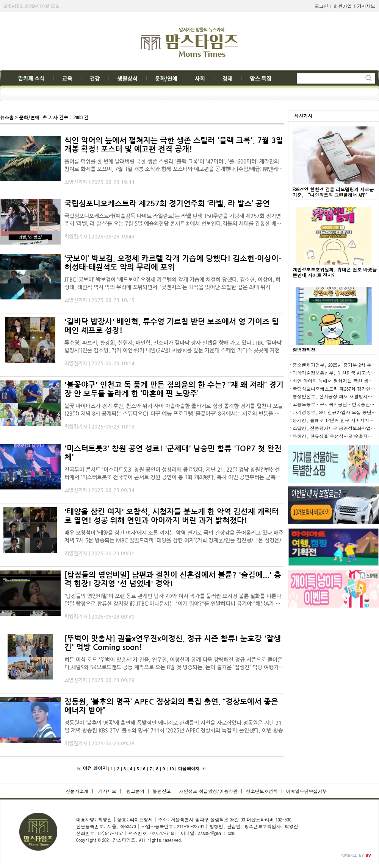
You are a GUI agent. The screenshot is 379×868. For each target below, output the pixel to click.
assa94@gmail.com (216, 833)
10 (171, 769)
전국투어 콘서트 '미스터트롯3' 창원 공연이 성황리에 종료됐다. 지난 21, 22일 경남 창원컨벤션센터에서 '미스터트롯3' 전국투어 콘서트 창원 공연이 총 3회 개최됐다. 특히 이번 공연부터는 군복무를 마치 (172, 474)
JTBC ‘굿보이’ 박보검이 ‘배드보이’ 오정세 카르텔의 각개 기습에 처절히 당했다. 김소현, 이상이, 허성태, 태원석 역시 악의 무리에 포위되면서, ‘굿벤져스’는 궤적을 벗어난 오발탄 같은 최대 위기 (172, 283)
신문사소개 (77, 791)
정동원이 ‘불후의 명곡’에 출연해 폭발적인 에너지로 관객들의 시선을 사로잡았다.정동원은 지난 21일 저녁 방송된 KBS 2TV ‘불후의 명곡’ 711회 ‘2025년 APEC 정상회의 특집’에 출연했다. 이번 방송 (174, 726)
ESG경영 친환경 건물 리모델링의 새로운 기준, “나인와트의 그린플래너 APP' (333, 192)
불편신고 (162, 791)
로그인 (321, 6)
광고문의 (135, 791)
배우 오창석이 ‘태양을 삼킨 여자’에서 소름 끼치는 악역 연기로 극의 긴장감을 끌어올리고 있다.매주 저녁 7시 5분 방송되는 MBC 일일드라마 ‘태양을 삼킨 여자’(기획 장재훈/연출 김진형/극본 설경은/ (174, 536)
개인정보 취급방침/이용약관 (208, 791)
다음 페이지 (189, 768)
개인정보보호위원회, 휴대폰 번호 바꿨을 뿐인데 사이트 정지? (335, 272)
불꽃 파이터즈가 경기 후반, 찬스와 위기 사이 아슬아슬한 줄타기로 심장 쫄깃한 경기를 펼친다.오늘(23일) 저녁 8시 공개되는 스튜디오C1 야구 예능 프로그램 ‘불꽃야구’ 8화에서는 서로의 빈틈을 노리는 (174, 410)
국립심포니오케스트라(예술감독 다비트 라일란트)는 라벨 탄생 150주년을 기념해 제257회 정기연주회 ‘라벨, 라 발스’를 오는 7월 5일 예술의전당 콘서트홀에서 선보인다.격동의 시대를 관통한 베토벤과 (173, 220)
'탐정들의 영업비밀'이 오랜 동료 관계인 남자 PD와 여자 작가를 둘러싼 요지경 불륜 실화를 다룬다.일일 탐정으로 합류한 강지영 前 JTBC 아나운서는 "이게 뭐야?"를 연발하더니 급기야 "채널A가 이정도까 (174, 600)
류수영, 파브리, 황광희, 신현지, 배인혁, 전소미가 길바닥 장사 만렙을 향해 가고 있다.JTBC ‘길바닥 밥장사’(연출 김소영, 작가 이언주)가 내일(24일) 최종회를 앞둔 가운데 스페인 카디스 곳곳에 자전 (173, 346)
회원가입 (343, 6)
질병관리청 (304, 350)
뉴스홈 (7, 117)
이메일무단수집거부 (307, 791)
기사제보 (366, 6)
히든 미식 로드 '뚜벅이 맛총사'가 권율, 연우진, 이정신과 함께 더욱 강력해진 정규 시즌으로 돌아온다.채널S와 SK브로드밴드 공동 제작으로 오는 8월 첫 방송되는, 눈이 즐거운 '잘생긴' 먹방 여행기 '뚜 (173, 664)
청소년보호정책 (262, 791)
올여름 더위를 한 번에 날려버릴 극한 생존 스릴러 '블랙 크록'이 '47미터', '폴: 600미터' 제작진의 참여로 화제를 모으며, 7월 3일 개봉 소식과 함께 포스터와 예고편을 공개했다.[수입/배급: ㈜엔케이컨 (174, 165)
